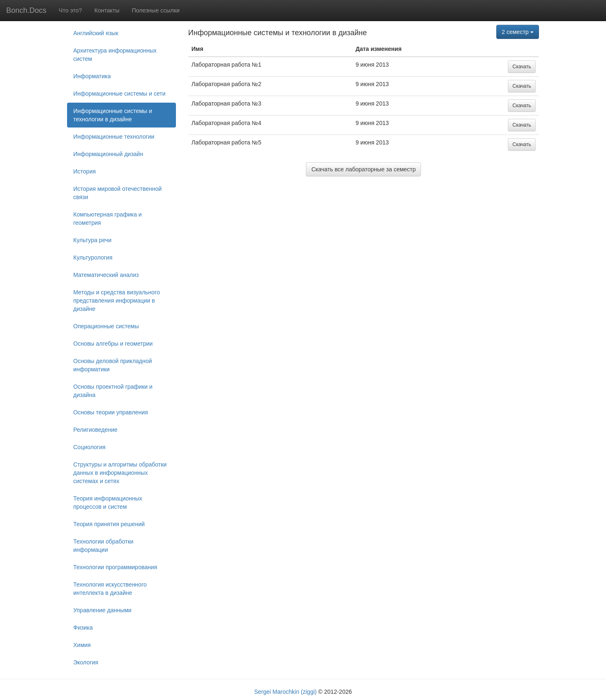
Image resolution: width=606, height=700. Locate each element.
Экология (86, 662)
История (84, 171)
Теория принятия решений (109, 524)
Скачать (522, 67)
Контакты (107, 10)
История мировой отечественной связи (118, 193)
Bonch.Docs (26, 10)
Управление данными (102, 610)
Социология (89, 447)
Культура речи (92, 240)
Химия (82, 645)
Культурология (93, 257)
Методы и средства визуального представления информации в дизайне (117, 301)
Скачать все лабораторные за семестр (363, 169)
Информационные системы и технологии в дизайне (113, 115)
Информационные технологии (114, 137)
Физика (83, 628)
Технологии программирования (115, 567)
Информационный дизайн (108, 154)
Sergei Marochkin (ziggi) (285, 692)
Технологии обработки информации (103, 546)
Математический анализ (106, 275)
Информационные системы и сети (119, 94)
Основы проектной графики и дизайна (113, 391)
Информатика (92, 76)
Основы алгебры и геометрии (113, 344)
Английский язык (96, 33)
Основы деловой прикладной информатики (113, 365)
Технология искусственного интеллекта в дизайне (110, 589)
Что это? (70, 10)
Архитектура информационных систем (115, 55)
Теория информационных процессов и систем (108, 503)
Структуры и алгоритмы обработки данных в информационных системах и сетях (120, 473)
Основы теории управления (111, 412)
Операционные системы (106, 326)
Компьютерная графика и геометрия (107, 219)
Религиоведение (95, 430)
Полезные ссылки (155, 10)
